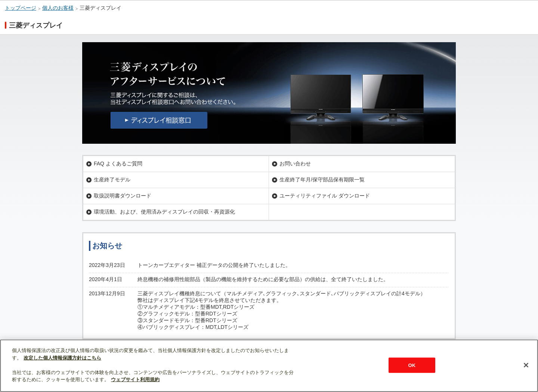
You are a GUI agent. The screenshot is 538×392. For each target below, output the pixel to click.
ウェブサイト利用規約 (135, 379)
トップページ (21, 8)
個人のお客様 (58, 8)
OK (412, 365)
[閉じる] (526, 365)
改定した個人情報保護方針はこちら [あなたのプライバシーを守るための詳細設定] (62, 358)
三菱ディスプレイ (101, 8)
